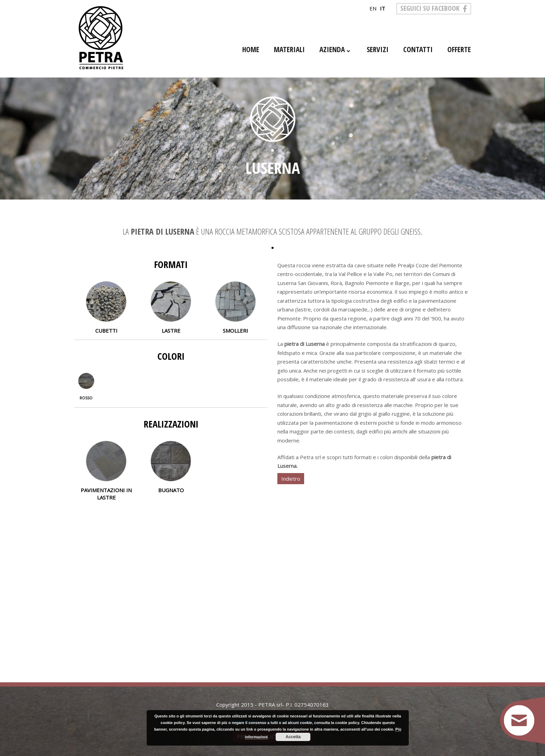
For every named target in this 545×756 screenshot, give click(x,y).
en (373, 8)
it (383, 8)
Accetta (293, 737)
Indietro (291, 479)
